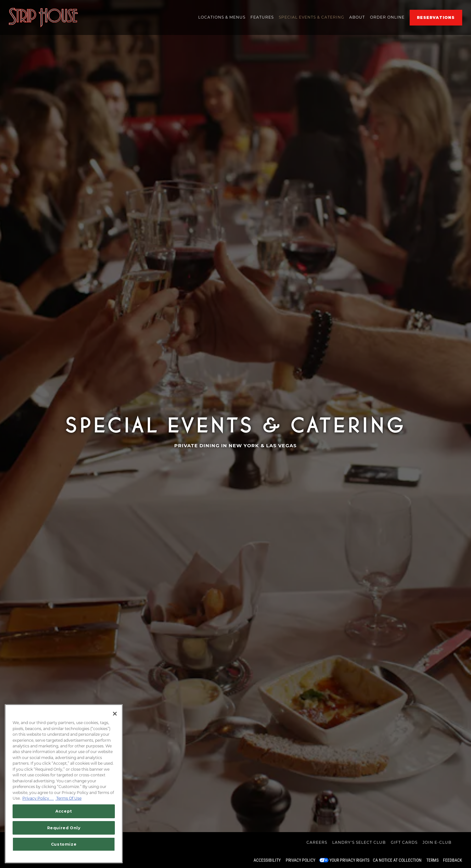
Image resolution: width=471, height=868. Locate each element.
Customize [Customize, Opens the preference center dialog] (64, 844)
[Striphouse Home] (43, 17)
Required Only (64, 828)
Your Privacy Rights (349, 860)
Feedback (453, 860)
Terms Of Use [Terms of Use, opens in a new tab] (68, 798)
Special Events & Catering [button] (311, 17)
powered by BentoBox (31, 860)
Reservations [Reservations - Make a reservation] (436, 17)
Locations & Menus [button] (222, 17)
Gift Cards (404, 842)
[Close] (115, 714)
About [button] (357, 17)
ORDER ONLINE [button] (387, 17)
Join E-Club (437, 842)
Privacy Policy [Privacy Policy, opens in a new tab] (38, 798)
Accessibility (267, 860)
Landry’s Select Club (359, 842)
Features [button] (262, 17)
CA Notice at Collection (397, 860)
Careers (317, 842)
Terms (432, 860)
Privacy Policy (300, 860)
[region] (64, 784)
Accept (64, 811)
